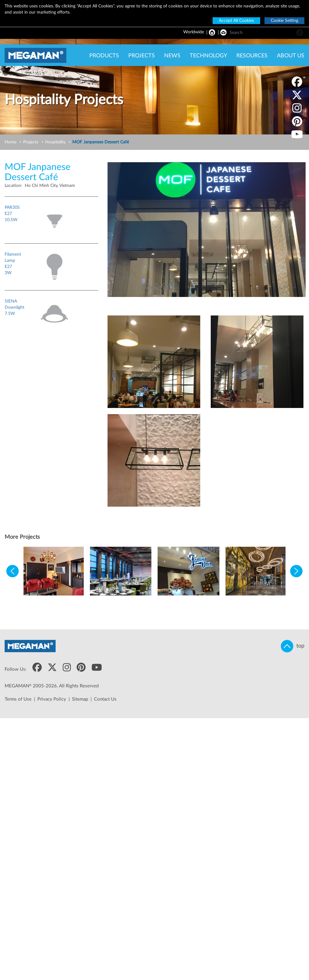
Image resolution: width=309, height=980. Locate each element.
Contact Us (105, 699)
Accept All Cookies (236, 21)
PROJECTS (142, 56)
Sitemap (80, 699)
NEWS (172, 56)
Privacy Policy (52, 699)
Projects (31, 142)
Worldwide (194, 32)
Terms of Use (18, 699)
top (293, 646)
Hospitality (55, 142)
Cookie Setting (284, 21)
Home (11, 142)
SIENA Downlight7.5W (15, 307)
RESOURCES (252, 56)
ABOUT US (291, 56)
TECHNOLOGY (208, 56)
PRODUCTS (104, 56)
